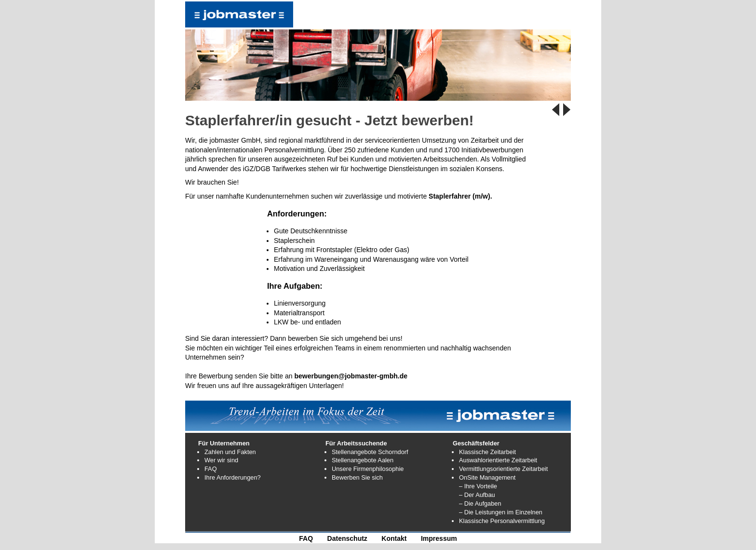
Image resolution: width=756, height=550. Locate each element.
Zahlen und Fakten (230, 452)
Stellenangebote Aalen (363, 460)
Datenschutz (347, 538)
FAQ (211, 469)
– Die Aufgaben (480, 503)
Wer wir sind (221, 460)
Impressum (439, 538)
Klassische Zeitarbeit (487, 452)
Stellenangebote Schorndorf (370, 452)
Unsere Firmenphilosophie (368, 469)
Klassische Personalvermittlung (502, 521)
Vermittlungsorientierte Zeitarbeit (503, 469)
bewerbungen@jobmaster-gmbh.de (351, 376)
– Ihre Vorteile (478, 486)
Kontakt (394, 538)
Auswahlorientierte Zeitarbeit (498, 460)
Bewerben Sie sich (357, 477)
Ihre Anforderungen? (233, 477)
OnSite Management (487, 477)
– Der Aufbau (477, 495)
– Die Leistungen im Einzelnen (501, 512)
